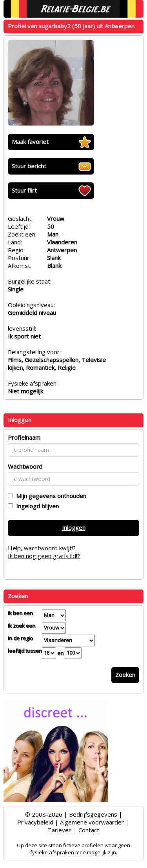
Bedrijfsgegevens (93, 814)
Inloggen (74, 528)
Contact (89, 830)
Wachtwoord (25, 466)
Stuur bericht (29, 166)
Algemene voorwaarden (92, 822)
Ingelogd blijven (36, 506)
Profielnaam (24, 437)
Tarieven (60, 830)
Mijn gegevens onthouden (50, 496)
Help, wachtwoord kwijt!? (42, 548)
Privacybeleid (35, 822)
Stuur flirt (24, 190)
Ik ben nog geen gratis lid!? (44, 556)
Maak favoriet (30, 142)
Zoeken (125, 675)
